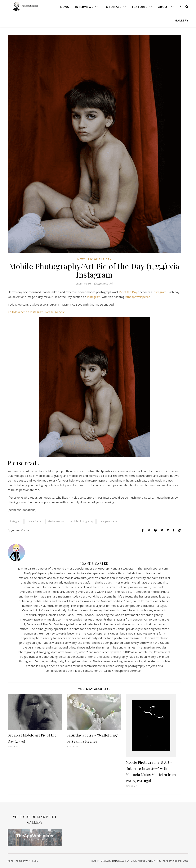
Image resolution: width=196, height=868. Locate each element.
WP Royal (32, 861)
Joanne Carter (34, 521)
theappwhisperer (108, 521)
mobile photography (82, 521)
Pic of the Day (100, 259)
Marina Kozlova (56, 521)
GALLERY (182, 20)
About (164, 7)
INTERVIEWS (84, 7)
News (65, 7)
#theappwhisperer (138, 297)
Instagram (160, 292)
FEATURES (140, 7)
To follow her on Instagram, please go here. (37, 312)
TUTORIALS (113, 7)
